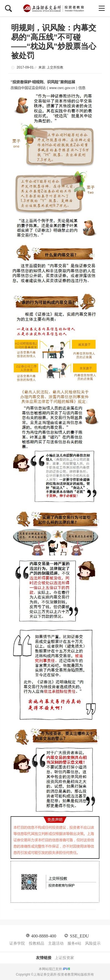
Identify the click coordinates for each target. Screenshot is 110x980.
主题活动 (56, 943)
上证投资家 (64, 958)
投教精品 (36, 943)
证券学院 (17, 943)
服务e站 (74, 943)
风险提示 (93, 943)
